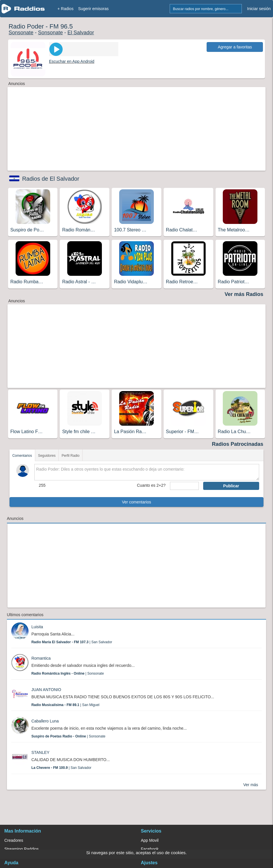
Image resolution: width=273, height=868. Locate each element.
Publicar (231, 486)
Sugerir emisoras (94, 9)
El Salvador (81, 33)
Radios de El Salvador (51, 179)
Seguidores (47, 456)
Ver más (251, 785)
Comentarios (22, 456)
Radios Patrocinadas (238, 444)
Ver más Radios (244, 294)
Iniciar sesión (259, 9)
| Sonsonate (68, 673)
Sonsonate (21, 33)
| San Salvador (72, 642)
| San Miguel (66, 705)
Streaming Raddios (21, 849)
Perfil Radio (70, 456)
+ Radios (66, 9)
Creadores (14, 840)
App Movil (150, 840)
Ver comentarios (136, 502)
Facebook (150, 849)
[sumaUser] (184, 486)
